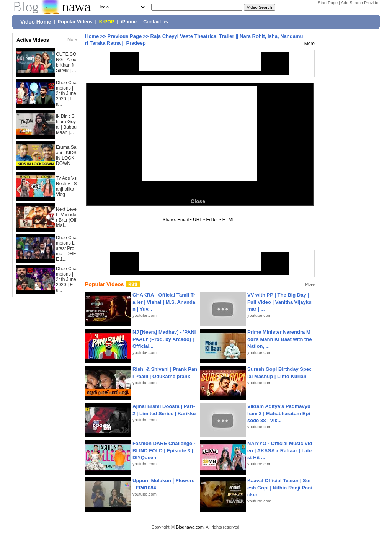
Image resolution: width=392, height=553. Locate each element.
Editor (212, 220)
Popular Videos (75, 22)
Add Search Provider (361, 3)
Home (92, 36)
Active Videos (33, 40)
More (72, 39)
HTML (229, 220)
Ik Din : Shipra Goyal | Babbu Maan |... (66, 124)
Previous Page (125, 36)
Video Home (36, 22)
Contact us (156, 22)
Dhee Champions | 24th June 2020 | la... (66, 93)
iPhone (129, 22)
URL (198, 220)
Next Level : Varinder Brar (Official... (66, 217)
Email (183, 220)
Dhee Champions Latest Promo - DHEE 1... (66, 248)
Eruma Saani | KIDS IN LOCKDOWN (66, 155)
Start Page (328, 3)
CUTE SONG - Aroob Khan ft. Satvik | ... (66, 62)
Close (198, 201)
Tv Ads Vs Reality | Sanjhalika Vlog (66, 186)
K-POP (107, 22)
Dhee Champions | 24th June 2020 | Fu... (66, 279)
